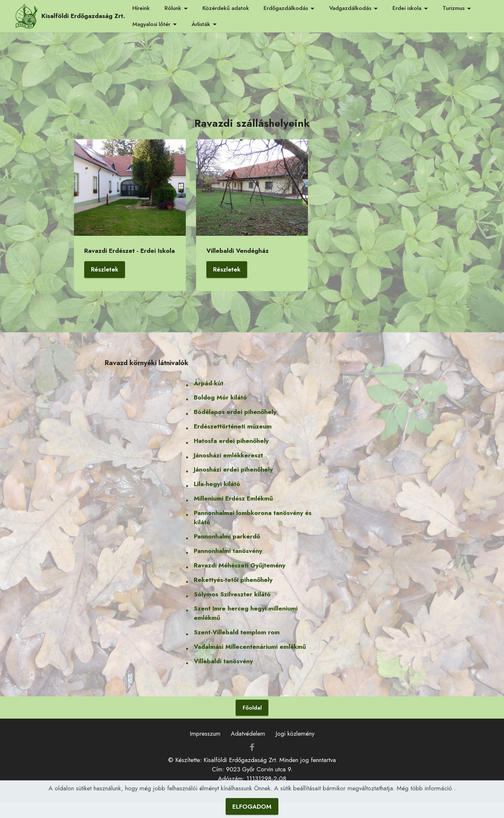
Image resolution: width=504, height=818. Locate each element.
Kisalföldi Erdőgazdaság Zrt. (83, 16)
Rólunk (173, 8)
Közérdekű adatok (226, 8)
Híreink (141, 8)
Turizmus (454, 8)
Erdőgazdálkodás (286, 8)
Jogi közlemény (295, 733)
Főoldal (252, 708)
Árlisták (201, 24)
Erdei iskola (407, 8)
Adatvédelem (248, 733)
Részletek (105, 269)
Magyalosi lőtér (151, 24)
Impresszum (205, 733)
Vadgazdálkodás (350, 8)
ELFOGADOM (252, 806)
